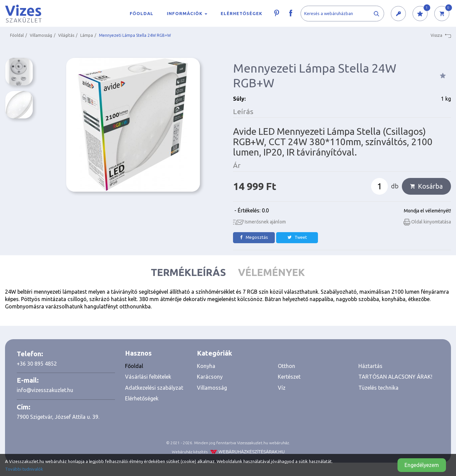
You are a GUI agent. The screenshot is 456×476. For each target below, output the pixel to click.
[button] (398, 14)
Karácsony (210, 377)
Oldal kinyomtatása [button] (427, 222)
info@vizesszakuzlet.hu (45, 390)
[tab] (156, 353)
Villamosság (41, 35)
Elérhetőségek (242, 13)
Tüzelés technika (378, 388)
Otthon (287, 366)
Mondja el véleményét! (427, 211)
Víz (282, 388)
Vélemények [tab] (271, 272)
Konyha (206, 366)
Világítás (66, 35)
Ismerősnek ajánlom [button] (259, 222)
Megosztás (254, 237)
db (395, 186)
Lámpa (87, 35)
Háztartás (370, 366)
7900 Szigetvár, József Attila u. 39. (58, 417)
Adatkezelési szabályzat (154, 388)
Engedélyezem (422, 465)
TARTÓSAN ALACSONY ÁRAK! (395, 377)
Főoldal (142, 13)
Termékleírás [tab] (188, 272)
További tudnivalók (24, 469)
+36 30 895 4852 (37, 364)
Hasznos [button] (138, 353)
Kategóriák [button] (214, 353)
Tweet (297, 237)
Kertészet (289, 377)
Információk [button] (187, 13)
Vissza (441, 35)
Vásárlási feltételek (148, 377)
